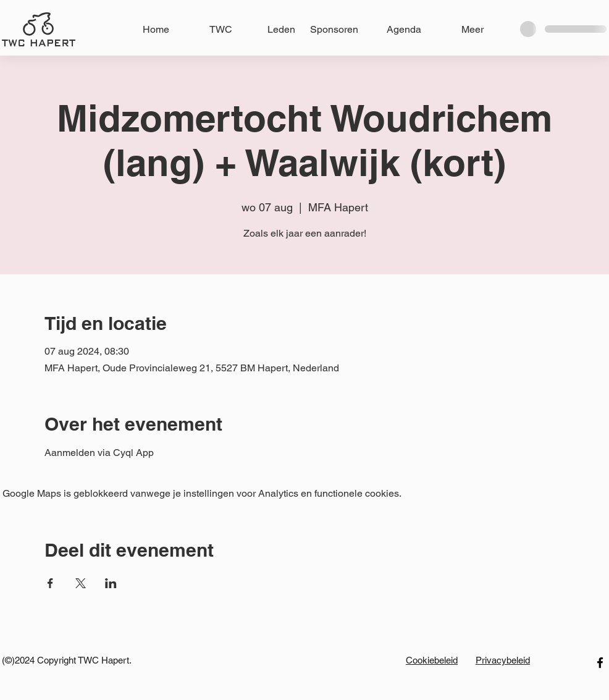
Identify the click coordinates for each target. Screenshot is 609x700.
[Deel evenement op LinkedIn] (111, 583)
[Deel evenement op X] (81, 583)
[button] (270, 29)
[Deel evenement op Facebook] (50, 583)
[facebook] (600, 663)
